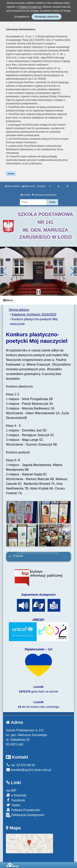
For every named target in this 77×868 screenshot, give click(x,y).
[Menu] (38, 300)
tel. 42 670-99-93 (20, 765)
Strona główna (12, 186)
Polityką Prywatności (30, 7)
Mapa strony (28, 186)
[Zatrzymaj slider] (38, 292)
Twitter (13, 805)
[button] (5, 271)
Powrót (18, 556)
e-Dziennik (16, 795)
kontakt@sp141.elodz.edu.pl (28, 770)
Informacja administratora (44, 195)
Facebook (16, 800)
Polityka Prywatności (23, 810)
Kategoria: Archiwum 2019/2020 (34, 314)
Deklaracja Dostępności (25, 815)
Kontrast (25, 195)
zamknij (11, 174)
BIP (11, 790)
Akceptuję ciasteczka (46, 17)
